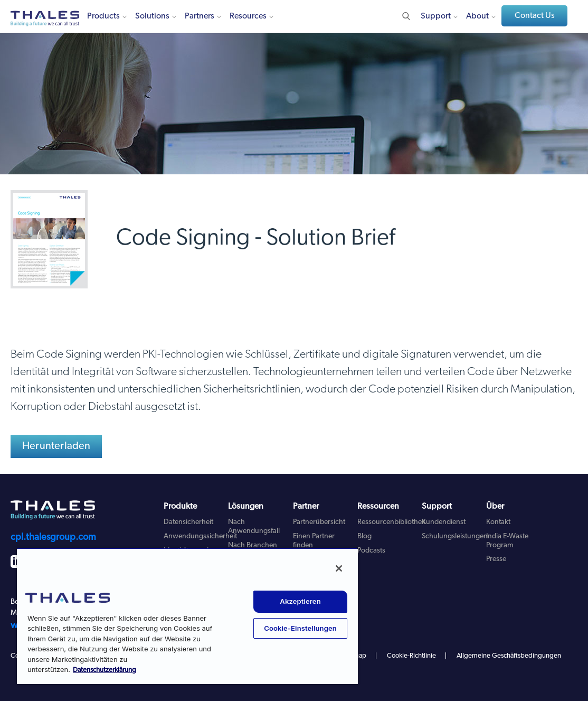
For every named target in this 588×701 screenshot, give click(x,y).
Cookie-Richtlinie (411, 656)
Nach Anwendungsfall (254, 527)
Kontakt (498, 522)
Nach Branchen (253, 545)
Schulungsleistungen (455, 536)
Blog (364, 536)
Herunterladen (56, 446)
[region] (187, 616)
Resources (248, 16)
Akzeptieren (300, 601)
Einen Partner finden (314, 541)
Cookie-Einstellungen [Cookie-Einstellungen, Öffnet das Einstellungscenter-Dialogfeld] (300, 628)
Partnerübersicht (319, 522)
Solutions (152, 16)
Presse (496, 559)
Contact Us (535, 16)
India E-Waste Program (507, 541)
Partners (200, 16)
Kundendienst (444, 522)
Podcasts (371, 551)
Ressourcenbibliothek (391, 522)
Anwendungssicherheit (200, 536)
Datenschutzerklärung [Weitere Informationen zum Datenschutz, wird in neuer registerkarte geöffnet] (105, 670)
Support (436, 16)
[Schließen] (339, 568)
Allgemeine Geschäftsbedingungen (509, 656)
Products (103, 16)
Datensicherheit (188, 522)
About (477, 16)
